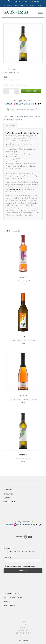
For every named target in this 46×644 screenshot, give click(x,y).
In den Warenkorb (31, 91)
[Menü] (39, 12)
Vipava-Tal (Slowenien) (34, 116)
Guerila (26, 116)
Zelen (21, 120)
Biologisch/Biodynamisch (16, 116)
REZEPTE (7, 498)
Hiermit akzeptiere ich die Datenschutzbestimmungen (20, 566)
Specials (26, 2)
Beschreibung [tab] (11, 126)
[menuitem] (16, 2)
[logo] (19, 12)
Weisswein (10, 120)
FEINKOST (7, 601)
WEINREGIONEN (9, 502)
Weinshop (16, 2)
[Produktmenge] (11, 91)
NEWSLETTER (8, 494)
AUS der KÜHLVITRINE (11, 593)
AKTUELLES (8, 490)
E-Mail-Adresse (8, 557)
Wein (5, 120)
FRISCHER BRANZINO (11, 605)
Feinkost (36, 2)
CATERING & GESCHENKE (13, 597)
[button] (9, 2)
